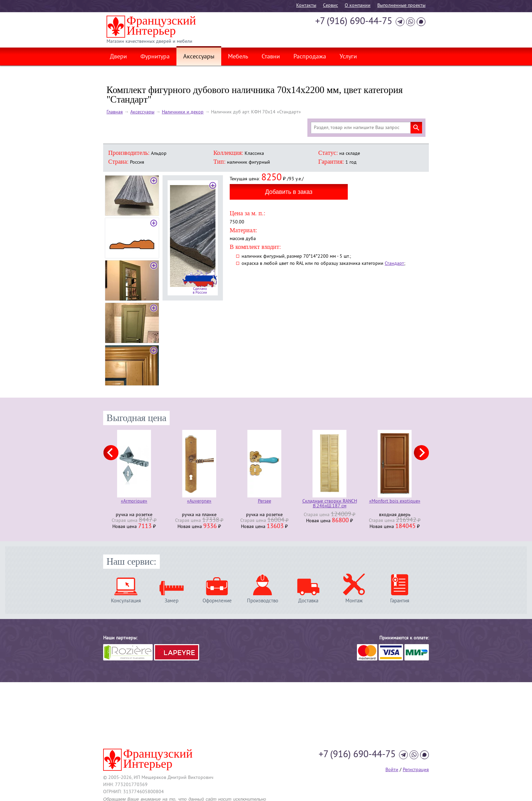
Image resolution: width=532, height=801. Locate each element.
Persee (266, 502)
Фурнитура (155, 57)
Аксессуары (199, 57)
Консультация (126, 601)
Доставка (308, 601)
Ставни (271, 57)
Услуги (348, 57)
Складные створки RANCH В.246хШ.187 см (331, 504)
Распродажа (310, 57)
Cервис (330, 6)
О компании (358, 6)
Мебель (238, 57)
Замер (172, 601)
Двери (118, 57)
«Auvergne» (201, 502)
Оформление (217, 601)
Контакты (306, 6)
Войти (392, 770)
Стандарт (394, 264)
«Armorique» (136, 502)
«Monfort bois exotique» (396, 502)
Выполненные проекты (401, 6)
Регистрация (416, 770)
